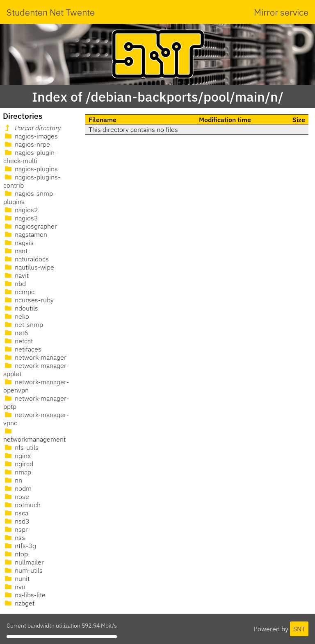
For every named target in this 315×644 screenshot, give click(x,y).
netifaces (22, 349)
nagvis (18, 243)
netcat (18, 341)
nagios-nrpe (27, 144)
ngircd (18, 464)
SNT (299, 629)
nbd (15, 283)
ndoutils (21, 308)
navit (16, 275)
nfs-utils (21, 447)
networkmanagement (34, 435)
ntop (16, 554)
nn (13, 480)
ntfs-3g (20, 546)
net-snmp (23, 324)
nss (14, 537)
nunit (16, 578)
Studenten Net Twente (51, 12)
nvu (14, 587)
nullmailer (24, 562)
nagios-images (31, 136)
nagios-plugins (31, 169)
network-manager (35, 357)
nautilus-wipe (29, 267)
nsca (16, 513)
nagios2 (21, 210)
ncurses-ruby (29, 300)
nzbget (19, 603)
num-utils (23, 570)
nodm (17, 488)
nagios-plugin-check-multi (30, 156)
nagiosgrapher (30, 226)
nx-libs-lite (24, 595)
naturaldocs (26, 259)
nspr (16, 529)
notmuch (22, 505)
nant (15, 251)
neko (16, 316)
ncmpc (19, 292)
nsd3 (16, 521)
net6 (16, 333)
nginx (17, 456)
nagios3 (21, 218)
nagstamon (25, 234)
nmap (17, 472)
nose (16, 497)
